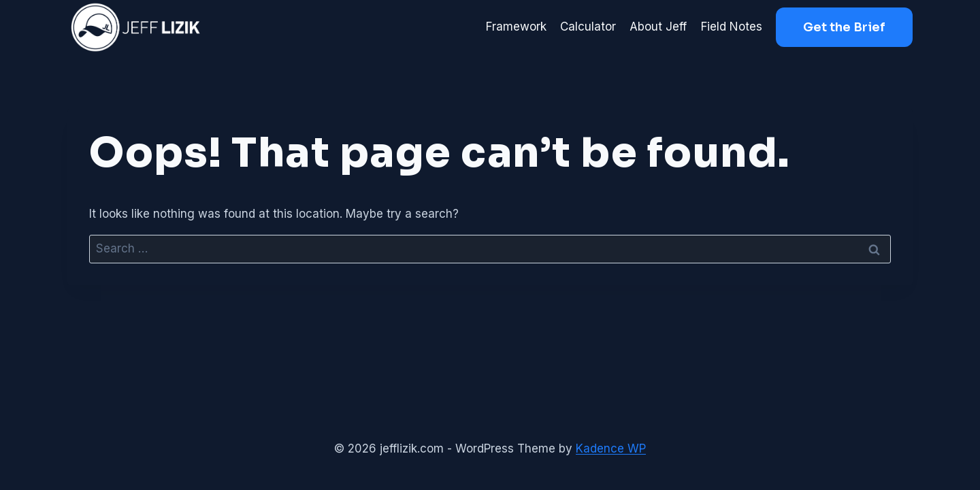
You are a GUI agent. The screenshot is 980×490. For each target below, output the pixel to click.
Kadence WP (611, 448)
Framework (516, 27)
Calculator (588, 27)
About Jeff (658, 27)
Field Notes (732, 27)
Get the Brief (844, 27)
